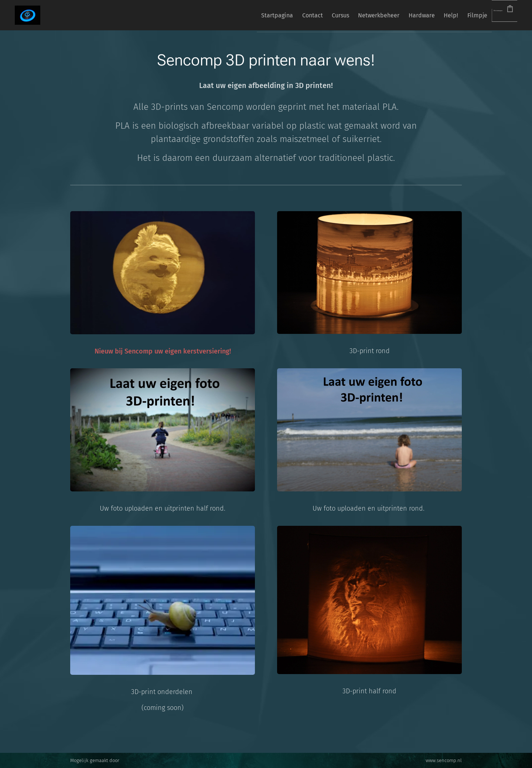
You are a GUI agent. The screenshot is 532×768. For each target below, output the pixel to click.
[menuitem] (219, 15)
